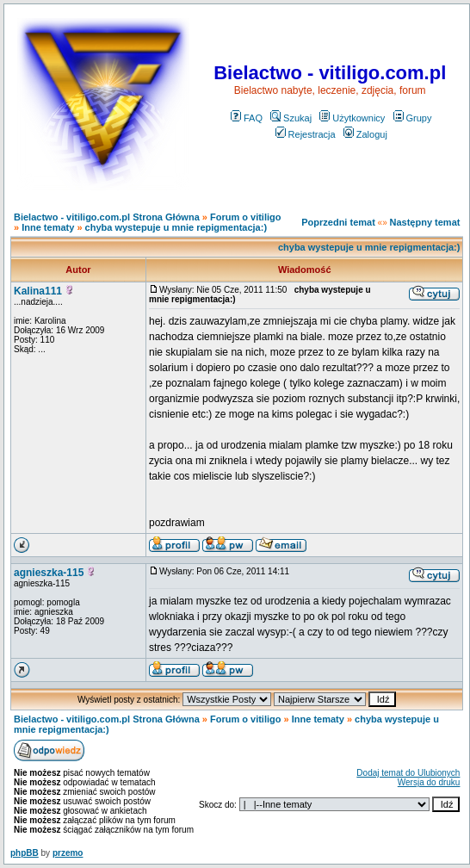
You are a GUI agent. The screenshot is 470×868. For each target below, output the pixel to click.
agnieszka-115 (49, 573)
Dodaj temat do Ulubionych (408, 773)
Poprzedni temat (338, 222)
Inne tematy (48, 227)
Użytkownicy (352, 118)
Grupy (413, 118)
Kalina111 (38, 291)
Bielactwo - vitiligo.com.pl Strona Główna (107, 217)
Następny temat (425, 222)
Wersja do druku (429, 782)
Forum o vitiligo (246, 217)
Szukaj (291, 118)
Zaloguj (365, 134)
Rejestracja (306, 134)
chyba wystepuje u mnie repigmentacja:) (176, 227)
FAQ (247, 118)
